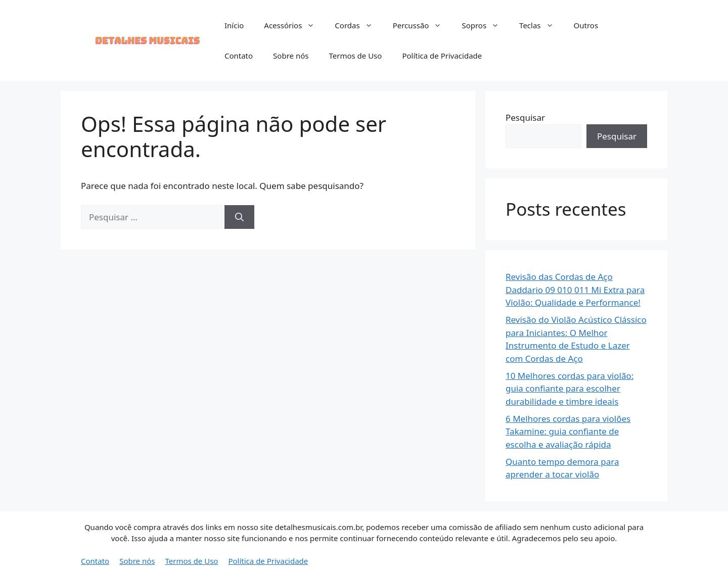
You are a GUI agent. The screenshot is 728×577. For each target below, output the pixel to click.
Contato (239, 56)
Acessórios (294, 25)
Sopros (485, 25)
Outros (586, 25)
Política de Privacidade (442, 56)
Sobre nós (291, 56)
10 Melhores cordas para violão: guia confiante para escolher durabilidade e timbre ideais (570, 389)
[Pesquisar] (239, 217)
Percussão (422, 25)
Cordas (358, 25)
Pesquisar (525, 117)
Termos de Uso (355, 56)
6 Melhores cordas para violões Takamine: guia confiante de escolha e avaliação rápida (568, 431)
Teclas (541, 25)
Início (234, 25)
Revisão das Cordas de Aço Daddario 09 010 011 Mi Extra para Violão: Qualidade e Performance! (575, 290)
